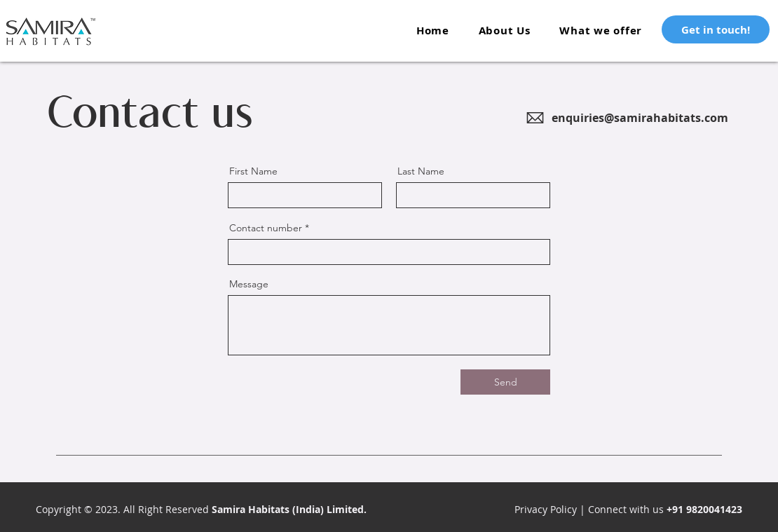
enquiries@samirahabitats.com (640, 118)
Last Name (421, 171)
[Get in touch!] (716, 29)
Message (249, 284)
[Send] (505, 382)
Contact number (266, 228)
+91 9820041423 (703, 509)
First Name (253, 171)
